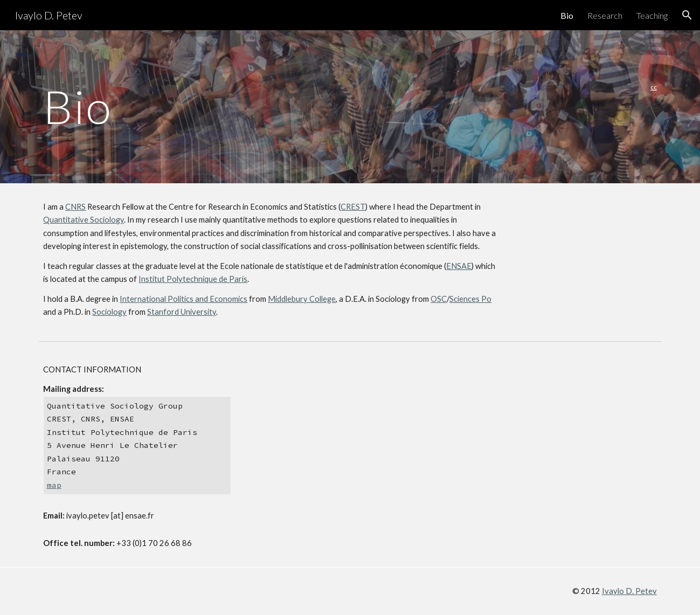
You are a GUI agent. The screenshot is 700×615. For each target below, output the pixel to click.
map (54, 485)
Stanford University (182, 312)
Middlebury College (302, 299)
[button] (687, 15)
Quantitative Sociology (84, 220)
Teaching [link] (652, 15)
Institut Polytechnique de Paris (193, 279)
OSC (439, 299)
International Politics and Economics (183, 299)
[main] (297, 106)
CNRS (75, 207)
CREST (353, 207)
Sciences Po (470, 299)
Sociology (109, 312)
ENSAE (459, 266)
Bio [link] (567, 15)
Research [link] (605, 15)
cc (654, 87)
